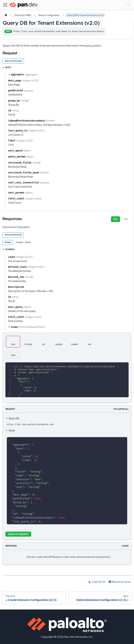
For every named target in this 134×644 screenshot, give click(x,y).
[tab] (8, 243)
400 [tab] (126, 219)
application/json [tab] (13, 61)
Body (12, 430)
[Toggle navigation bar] (5, 5)
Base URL (14, 418)
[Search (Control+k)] (128, 5)
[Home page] (6, 15)
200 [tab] (116, 219)
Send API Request (18, 534)
